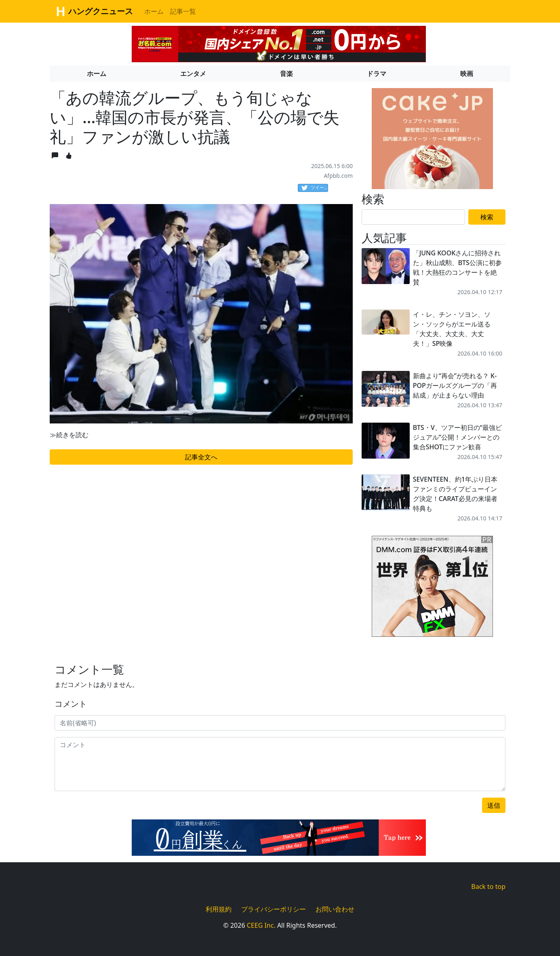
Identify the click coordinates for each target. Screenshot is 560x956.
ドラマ (377, 74)
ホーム (154, 11)
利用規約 (219, 909)
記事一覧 (183, 11)
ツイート (315, 188)
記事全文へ (201, 457)
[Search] (413, 217)
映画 (467, 74)
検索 (487, 217)
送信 (494, 805)
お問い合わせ (335, 909)
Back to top (488, 887)
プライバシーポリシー (274, 909)
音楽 (286, 74)
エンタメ (193, 74)
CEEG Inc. (261, 925)
